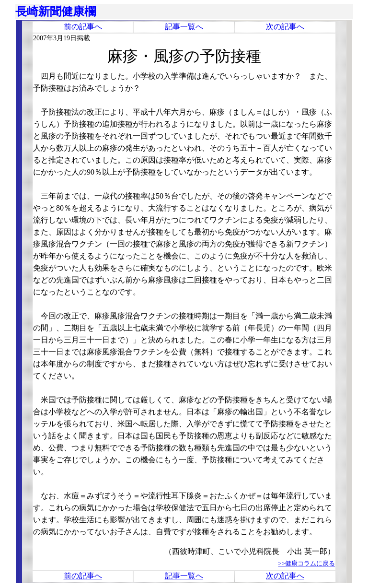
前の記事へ (83, 27)
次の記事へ (285, 27)
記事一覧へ (184, 27)
